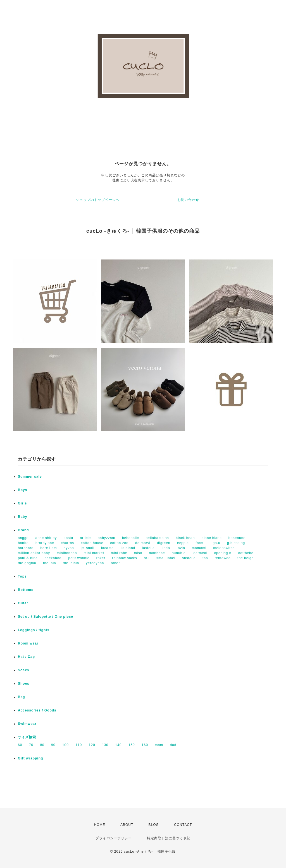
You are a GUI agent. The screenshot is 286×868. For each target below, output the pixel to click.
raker (101, 558)
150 (132, 745)
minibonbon (67, 553)
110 (79, 745)
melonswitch (224, 548)
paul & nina (28, 558)
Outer (23, 603)
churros (67, 543)
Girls (22, 503)
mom (159, 745)
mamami (199, 548)
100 (65, 745)
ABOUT (127, 825)
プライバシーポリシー (114, 838)
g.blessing (236, 543)
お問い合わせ (188, 200)
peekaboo (53, 558)
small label (166, 558)
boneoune (237, 538)
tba (205, 558)
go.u (216, 543)
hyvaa (69, 548)
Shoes (24, 684)
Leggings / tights (34, 630)
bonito (23, 543)
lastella (148, 548)
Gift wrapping (30, 758)
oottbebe (246, 553)
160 (145, 745)
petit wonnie (79, 558)
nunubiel (179, 553)
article (85, 538)
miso (138, 553)
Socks (23, 670)
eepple (183, 543)
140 (118, 745)
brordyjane (45, 543)
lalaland (128, 548)
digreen (164, 543)
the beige (246, 558)
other (115, 563)
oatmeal (201, 553)
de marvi (143, 543)
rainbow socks (125, 558)
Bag (22, 697)
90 (53, 745)
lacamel (108, 548)
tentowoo (223, 558)
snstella (189, 558)
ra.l (147, 558)
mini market (94, 553)
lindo (166, 548)
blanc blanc (212, 538)
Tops (22, 576)
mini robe (119, 553)
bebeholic (130, 538)
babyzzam (107, 538)
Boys (22, 490)
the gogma (27, 563)
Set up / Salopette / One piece (46, 617)
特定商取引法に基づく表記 (169, 838)
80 (42, 745)
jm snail (88, 548)
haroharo (26, 548)
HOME (100, 825)
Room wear (28, 643)
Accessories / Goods (37, 710)
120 (92, 745)
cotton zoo (119, 543)
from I (201, 543)
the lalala (71, 563)
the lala (50, 563)
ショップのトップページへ (98, 200)
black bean (185, 538)
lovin (181, 548)
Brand (23, 530)
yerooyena (95, 563)
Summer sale (30, 477)
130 (105, 745)
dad (173, 745)
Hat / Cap (26, 657)
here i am (48, 548)
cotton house (92, 543)
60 (20, 745)
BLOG (154, 825)
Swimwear (27, 724)
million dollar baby (34, 553)
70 (31, 745)
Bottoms (26, 590)
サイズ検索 (27, 737)
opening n (223, 553)
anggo (23, 538)
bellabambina (157, 538)
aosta (68, 538)
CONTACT (183, 825)
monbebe (157, 553)
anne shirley (46, 538)
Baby (22, 517)
